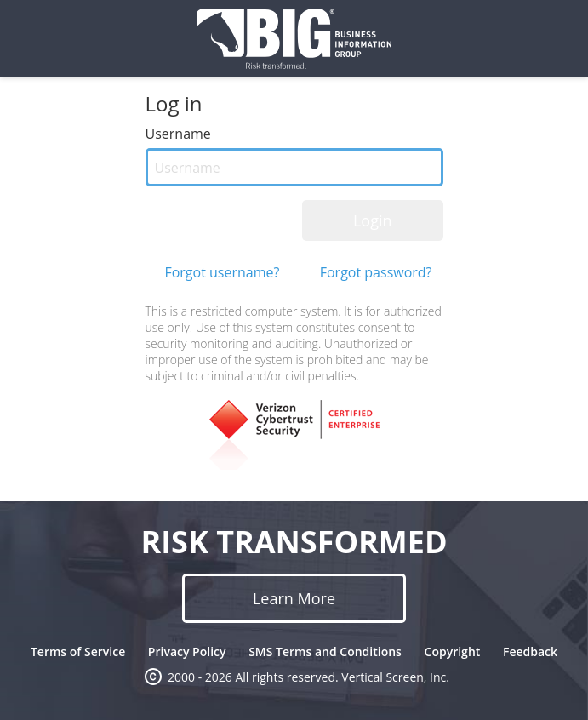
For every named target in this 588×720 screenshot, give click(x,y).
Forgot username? (222, 272)
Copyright (453, 651)
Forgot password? (376, 272)
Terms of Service (78, 651)
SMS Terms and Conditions (325, 651)
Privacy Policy (187, 651)
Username (178, 134)
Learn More (294, 598)
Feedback (530, 651)
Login (373, 220)
